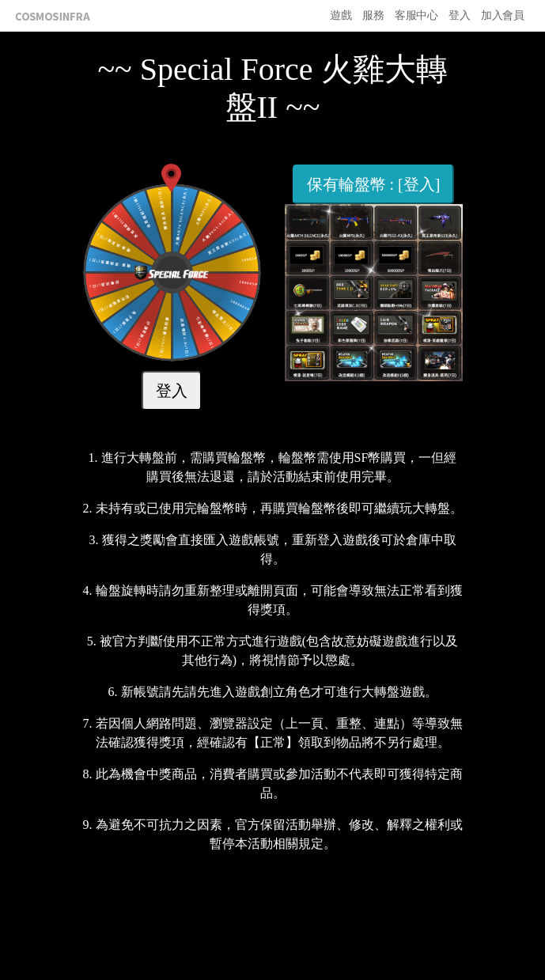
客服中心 (416, 15)
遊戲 (341, 15)
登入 (459, 15)
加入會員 (502, 15)
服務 (373, 15)
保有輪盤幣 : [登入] (374, 184)
